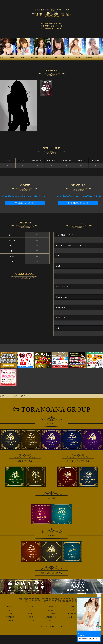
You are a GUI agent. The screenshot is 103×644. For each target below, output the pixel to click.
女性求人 (72, 617)
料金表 (72, 610)
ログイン (31, 613)
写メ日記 (10, 620)
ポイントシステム (72, 613)
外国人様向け (10, 617)
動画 (31, 610)
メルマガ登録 (51, 613)
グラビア (10, 610)
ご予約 (10, 613)
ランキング (51, 610)
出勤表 (51, 606)
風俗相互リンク (51, 617)
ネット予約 (31, 620)
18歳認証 (10, 606)
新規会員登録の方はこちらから (25, 203)
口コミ (51, 620)
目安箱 (31, 617)
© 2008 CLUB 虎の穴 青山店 (52, 626)
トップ (31, 606)
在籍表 (72, 606)
